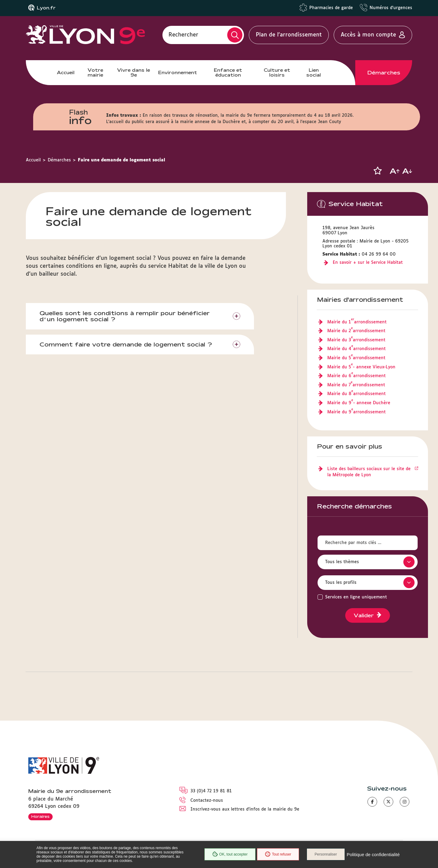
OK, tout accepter (230, 854)
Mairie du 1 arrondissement (357, 322)
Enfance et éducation (228, 72)
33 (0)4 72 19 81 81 (211, 791)
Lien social (314, 72)
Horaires (40, 816)
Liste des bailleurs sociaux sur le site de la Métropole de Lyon (369, 472)
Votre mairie (95, 72)
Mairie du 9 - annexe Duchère (359, 403)
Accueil (66, 72)
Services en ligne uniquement (356, 597)
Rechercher (183, 35)
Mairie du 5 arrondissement (356, 358)
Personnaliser (326, 854)
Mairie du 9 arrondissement (356, 412)
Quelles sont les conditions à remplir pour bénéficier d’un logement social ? (125, 316)
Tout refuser (278, 854)
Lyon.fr (46, 8)
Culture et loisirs (277, 72)
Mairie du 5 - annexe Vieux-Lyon (361, 367)
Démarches (384, 73)
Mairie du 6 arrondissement (356, 376)
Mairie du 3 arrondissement (356, 340)
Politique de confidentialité (373, 854)
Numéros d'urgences (391, 8)
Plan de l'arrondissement (289, 35)
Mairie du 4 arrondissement (356, 349)
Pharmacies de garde (331, 8)
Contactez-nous (207, 801)
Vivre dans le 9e (134, 72)
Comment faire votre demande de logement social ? (126, 344)
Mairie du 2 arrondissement (356, 331)
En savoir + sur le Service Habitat (368, 263)
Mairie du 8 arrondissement (356, 394)
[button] (377, 171)
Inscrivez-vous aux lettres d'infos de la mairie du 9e (245, 809)
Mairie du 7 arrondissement (356, 385)
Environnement (178, 72)
